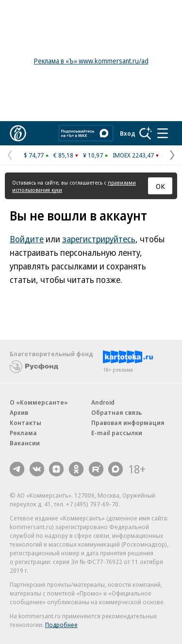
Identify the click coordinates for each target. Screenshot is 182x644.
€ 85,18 (63, 155)
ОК (160, 186)
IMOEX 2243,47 (133, 155)
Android (103, 402)
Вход (128, 133)
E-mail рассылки (117, 433)
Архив (19, 412)
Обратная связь (116, 412)
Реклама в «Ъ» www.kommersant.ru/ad (91, 61)
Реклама (23, 433)
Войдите (27, 239)
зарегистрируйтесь (99, 239)
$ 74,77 (34, 155)
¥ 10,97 (93, 155)
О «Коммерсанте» (39, 402)
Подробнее (61, 625)
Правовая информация (128, 423)
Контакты (25, 423)
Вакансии (25, 443)
